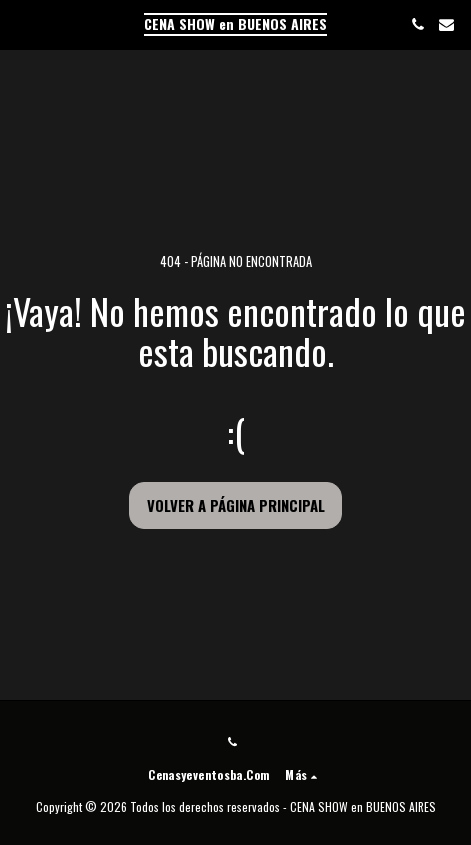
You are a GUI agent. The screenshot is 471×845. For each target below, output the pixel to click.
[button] (22, 24)
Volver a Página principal (236, 505)
